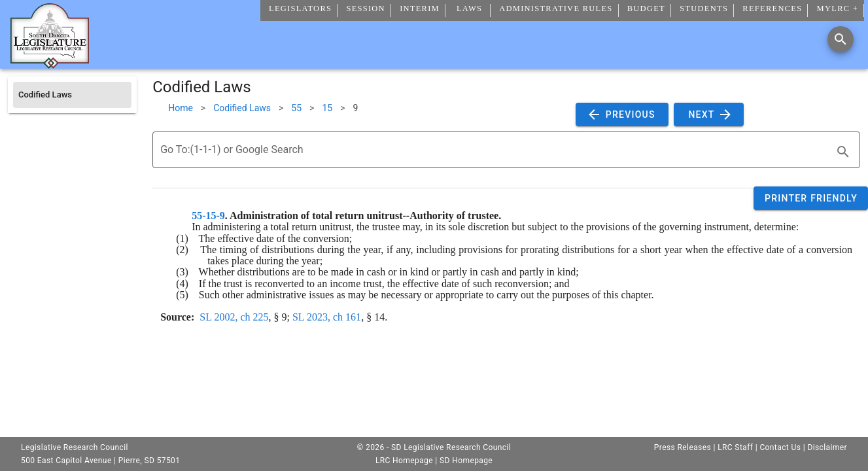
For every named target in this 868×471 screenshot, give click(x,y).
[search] (843, 152)
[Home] (50, 63)
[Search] (841, 39)
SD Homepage (466, 461)
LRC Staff (735, 447)
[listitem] (72, 95)
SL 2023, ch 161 (327, 317)
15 (327, 108)
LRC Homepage (404, 461)
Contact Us (780, 447)
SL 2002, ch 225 (234, 317)
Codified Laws (242, 108)
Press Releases (683, 447)
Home (181, 108)
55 (296, 108)
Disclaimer (827, 447)
